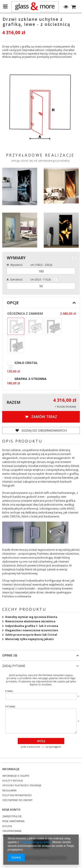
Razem (13, 402)
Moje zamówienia (13, 821)
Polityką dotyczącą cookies (35, 842)
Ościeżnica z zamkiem (25, 314)
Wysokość (15, 265)
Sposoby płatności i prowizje (22, 786)
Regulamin (9, 791)
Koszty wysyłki (13, 781)
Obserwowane (12, 831)
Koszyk (7, 826)
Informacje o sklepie (16, 776)
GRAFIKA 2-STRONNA (31, 379)
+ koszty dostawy (65, 407)
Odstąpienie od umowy (17, 800)
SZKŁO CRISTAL (26, 363)
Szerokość (15, 280)
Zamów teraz (41, 417)
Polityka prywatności (17, 795)
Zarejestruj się (12, 816)
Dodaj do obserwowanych (41, 430)
